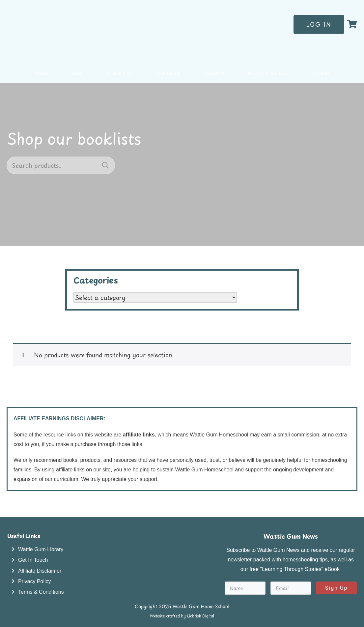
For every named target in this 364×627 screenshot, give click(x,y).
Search (105, 165)
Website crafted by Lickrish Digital (182, 616)
